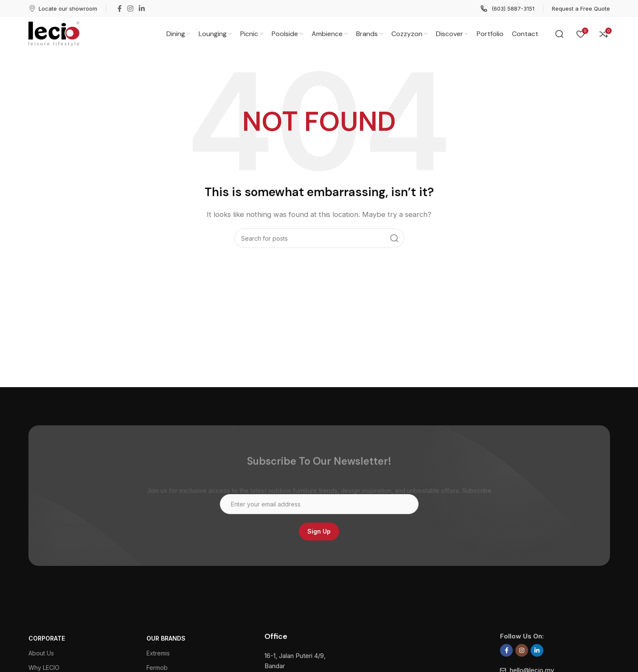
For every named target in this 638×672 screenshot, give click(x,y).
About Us (41, 653)
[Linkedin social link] (142, 8)
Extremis (158, 653)
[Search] (559, 34)
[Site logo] (54, 33)
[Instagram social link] (131, 8)
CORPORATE (47, 638)
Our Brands (166, 638)
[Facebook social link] (120, 8)
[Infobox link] (63, 8)
